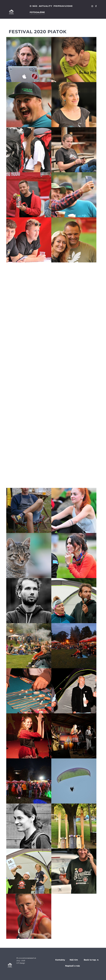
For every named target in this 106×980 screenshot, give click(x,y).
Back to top (91, 960)
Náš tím (74, 960)
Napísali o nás (73, 966)
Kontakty (60, 960)
